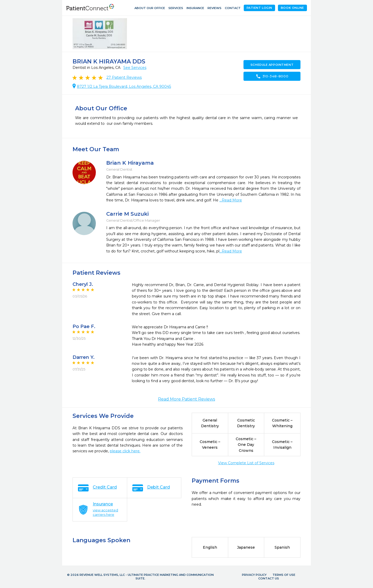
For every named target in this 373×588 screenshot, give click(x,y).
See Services (135, 68)
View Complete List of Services (246, 463)
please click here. (125, 451)
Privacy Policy (254, 575)
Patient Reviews (124, 77)
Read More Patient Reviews (187, 399)
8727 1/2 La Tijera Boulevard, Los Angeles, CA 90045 (124, 86)
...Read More (231, 200)
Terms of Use (284, 575)
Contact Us (269, 578)
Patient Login (259, 8)
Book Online (292, 8)
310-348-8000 (272, 76)
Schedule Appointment (272, 65)
